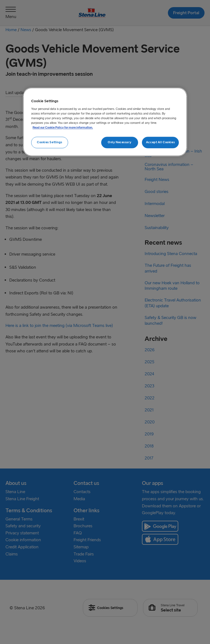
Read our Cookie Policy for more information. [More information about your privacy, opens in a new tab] (63, 128)
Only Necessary (119, 142)
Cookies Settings (50, 142)
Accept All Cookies (160, 142)
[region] (105, 122)
